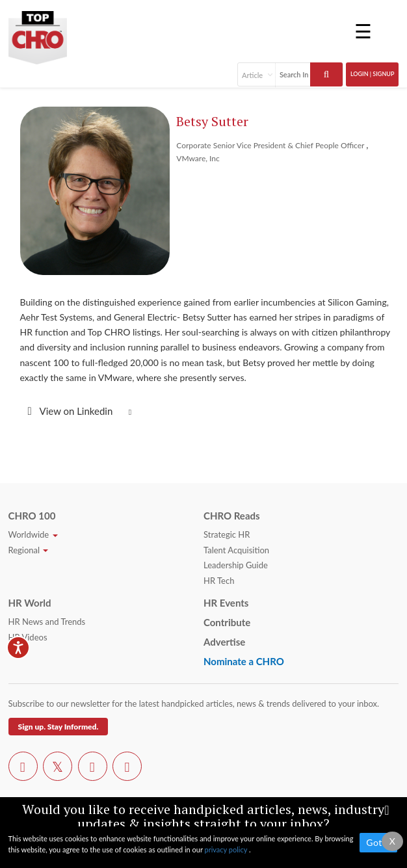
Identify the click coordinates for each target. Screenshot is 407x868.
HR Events (226, 603)
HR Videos (28, 637)
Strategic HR (227, 534)
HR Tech (219, 581)
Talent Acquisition (236, 550)
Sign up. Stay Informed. (59, 727)
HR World (30, 603)
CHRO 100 (32, 516)
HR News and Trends (47, 622)
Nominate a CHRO (244, 661)
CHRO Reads (232, 516)
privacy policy (226, 849)
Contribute (227, 622)
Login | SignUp (373, 74)
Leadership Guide (236, 565)
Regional (29, 550)
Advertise (224, 642)
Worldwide (33, 534)
